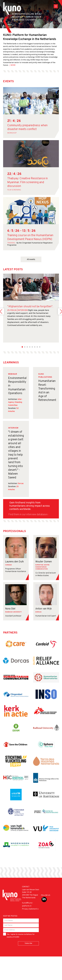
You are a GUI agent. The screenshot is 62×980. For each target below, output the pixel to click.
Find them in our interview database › (28, 515)
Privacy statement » (30, 909)
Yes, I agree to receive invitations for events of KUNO (19, 935)
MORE (13, 65)
